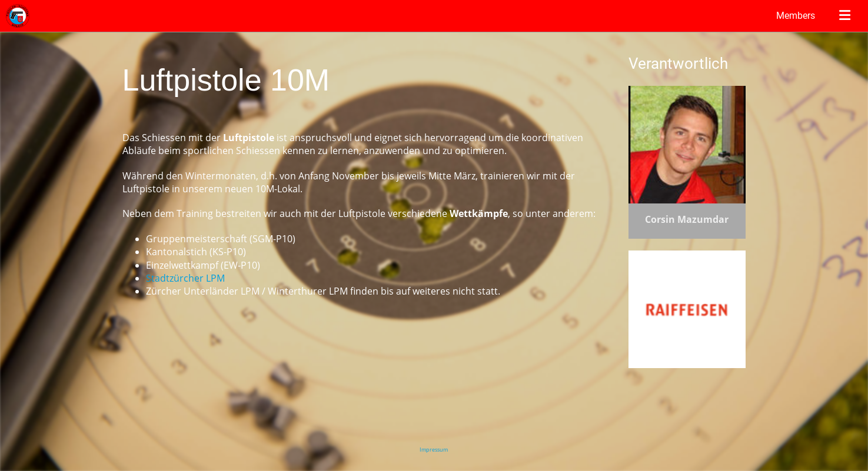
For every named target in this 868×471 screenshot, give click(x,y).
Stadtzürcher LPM (185, 278)
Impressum (434, 450)
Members (796, 16)
